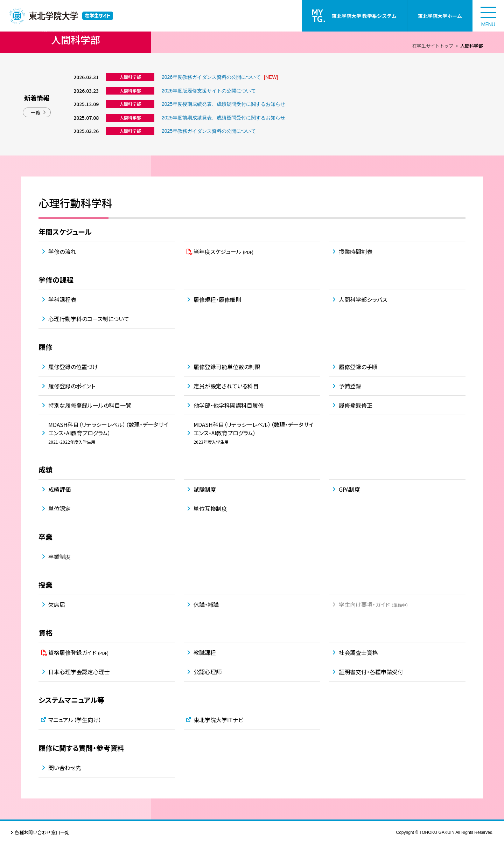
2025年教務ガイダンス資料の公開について (209, 131)
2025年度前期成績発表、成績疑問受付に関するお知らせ (223, 118)
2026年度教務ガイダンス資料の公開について (211, 77)
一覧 (35, 112)
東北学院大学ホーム (440, 16)
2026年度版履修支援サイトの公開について (209, 91)
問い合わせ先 (65, 768)
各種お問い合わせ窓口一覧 (42, 832)
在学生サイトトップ (433, 46)
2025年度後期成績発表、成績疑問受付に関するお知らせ (223, 104)
